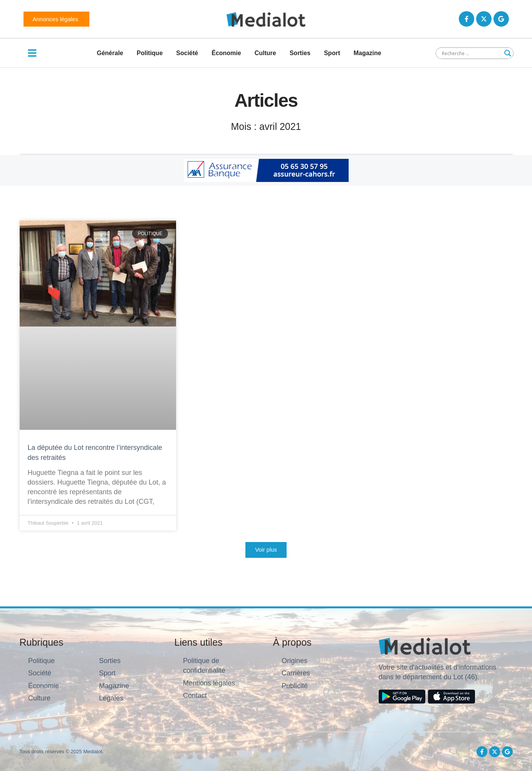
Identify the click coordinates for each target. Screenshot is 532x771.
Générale (110, 53)
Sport (332, 53)
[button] (266, 550)
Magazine (368, 53)
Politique (150, 53)
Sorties (300, 53)
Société (187, 53)
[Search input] (471, 53)
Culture (265, 53)
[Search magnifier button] (508, 53)
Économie (226, 53)
